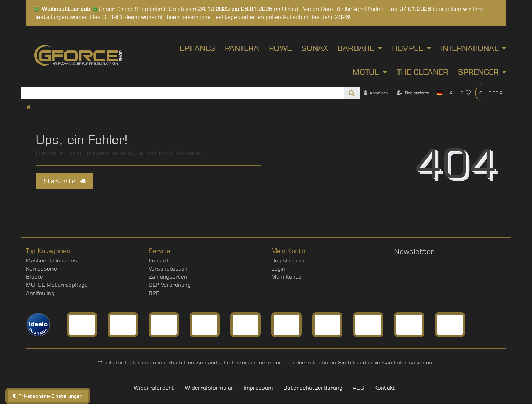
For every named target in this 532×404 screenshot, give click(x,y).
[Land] (439, 93)
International (470, 48)
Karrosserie (42, 269)
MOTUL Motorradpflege (57, 285)
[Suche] (352, 93)
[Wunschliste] (466, 93)
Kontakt (159, 261)
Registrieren (288, 261)
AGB (358, 388)
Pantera (242, 48)
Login (278, 269)
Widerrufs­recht (154, 388)
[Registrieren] (413, 93)
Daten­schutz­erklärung (313, 388)
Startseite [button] (64, 181)
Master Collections (52, 261)
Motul (366, 72)
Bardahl (356, 48)
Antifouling (40, 293)
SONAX (315, 48)
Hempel (407, 48)
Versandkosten (168, 269)
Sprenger (478, 72)
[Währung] (451, 93)
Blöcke (35, 277)
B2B (154, 293)
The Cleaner (423, 72)
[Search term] (182, 93)
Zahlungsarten (168, 277)
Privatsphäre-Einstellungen (48, 396)
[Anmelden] (376, 93)
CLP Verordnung (170, 285)
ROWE (280, 48)
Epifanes (197, 48)
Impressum (258, 388)
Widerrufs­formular (209, 388)
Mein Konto (286, 277)
